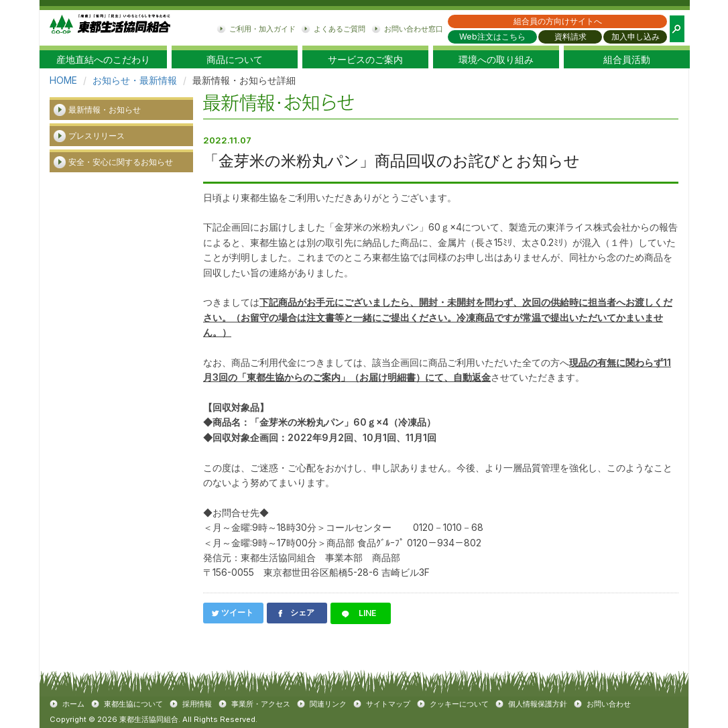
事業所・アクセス (261, 704)
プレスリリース (97, 136)
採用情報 (197, 704)
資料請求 (570, 37)
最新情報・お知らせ (105, 110)
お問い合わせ (609, 704)
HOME (63, 80)
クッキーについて (459, 704)
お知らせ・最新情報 (135, 80)
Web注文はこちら (492, 37)
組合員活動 (627, 60)
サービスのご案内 (365, 60)
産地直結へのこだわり (103, 60)
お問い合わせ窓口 (414, 29)
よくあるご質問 (340, 29)
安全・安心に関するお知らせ (121, 162)
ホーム (73, 704)
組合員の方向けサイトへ (558, 21)
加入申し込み (635, 37)
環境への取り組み (496, 60)
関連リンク (328, 704)
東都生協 (110, 28)
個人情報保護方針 (538, 704)
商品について (235, 60)
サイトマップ (388, 704)
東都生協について (133, 704)
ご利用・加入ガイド (262, 29)
